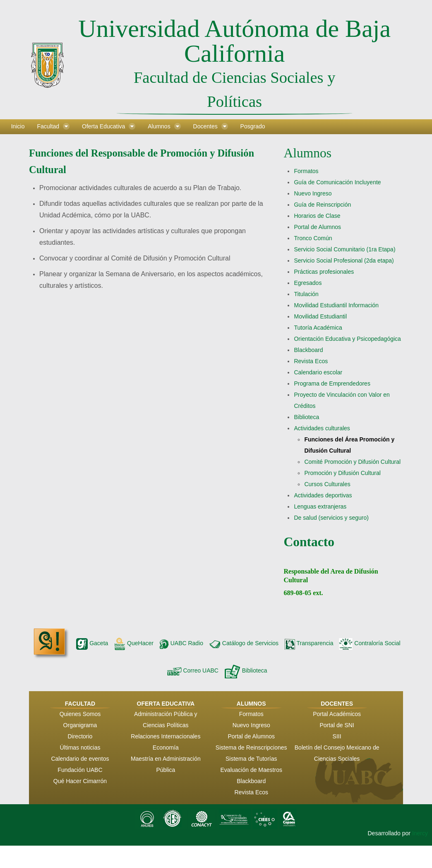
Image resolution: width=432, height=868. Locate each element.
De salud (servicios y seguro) (331, 518)
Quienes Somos (80, 714)
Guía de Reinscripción (322, 205)
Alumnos (307, 153)
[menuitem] (18, 127)
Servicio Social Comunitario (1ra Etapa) (344, 249)
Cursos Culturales (327, 484)
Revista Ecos (311, 361)
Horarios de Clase (317, 216)
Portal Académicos (337, 714)
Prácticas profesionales (324, 272)
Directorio (80, 736)
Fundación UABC (80, 770)
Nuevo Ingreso (313, 193)
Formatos (306, 171)
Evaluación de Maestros (251, 770)
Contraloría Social (370, 643)
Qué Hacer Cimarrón (80, 781)
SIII (337, 736)
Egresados (308, 283)
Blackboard (308, 350)
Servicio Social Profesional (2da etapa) (344, 260)
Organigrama (80, 725)
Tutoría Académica (318, 328)
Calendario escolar (318, 372)
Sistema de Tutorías (251, 759)
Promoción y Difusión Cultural (342, 473)
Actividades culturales (322, 428)
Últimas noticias (80, 747)
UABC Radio (181, 643)
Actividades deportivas (323, 495)
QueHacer (134, 643)
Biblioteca (306, 417)
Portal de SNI (337, 725)
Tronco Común (313, 238)
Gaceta (92, 643)
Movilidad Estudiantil (320, 316)
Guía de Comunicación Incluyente (337, 182)
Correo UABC (193, 670)
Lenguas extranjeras (320, 506)
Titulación (306, 294)
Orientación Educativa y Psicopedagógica (347, 339)
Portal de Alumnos (317, 227)
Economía (166, 747)
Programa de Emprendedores (332, 383)
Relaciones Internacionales (166, 736)
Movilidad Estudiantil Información (336, 305)
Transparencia (309, 643)
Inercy (420, 833)
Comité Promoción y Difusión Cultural (352, 462)
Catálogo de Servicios (244, 643)
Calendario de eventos (80, 759)
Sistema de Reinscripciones (251, 747)
